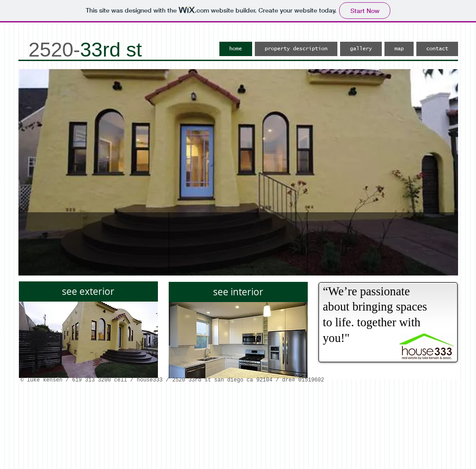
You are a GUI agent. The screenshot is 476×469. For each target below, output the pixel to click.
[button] (238, 172)
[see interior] (238, 292)
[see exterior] (88, 291)
